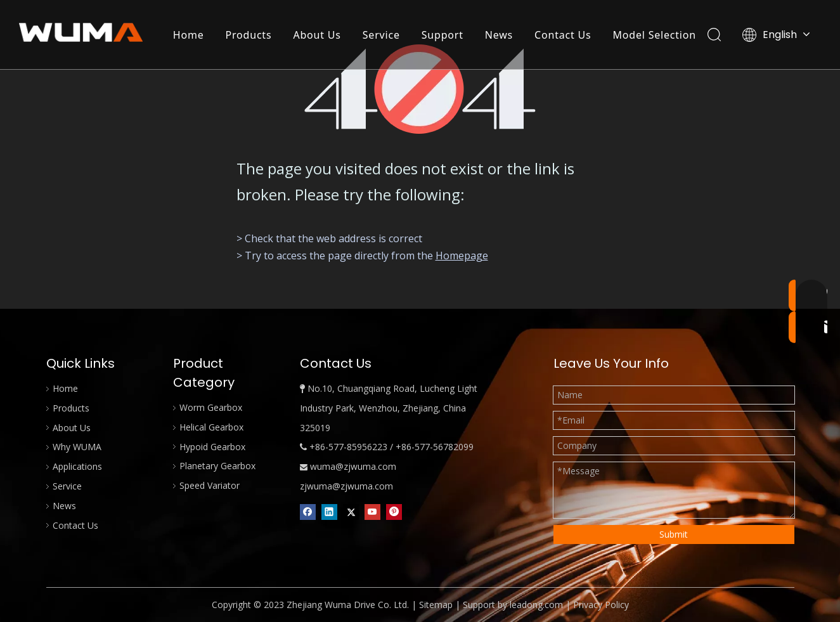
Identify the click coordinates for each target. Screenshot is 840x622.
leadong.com (536, 605)
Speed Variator (210, 485)
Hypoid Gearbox (212, 447)
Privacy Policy (601, 605)
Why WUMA (77, 447)
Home (189, 35)
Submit (674, 534)
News (499, 35)
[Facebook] (308, 512)
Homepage (462, 256)
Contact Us (563, 35)
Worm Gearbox (211, 407)
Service (381, 35)
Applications (77, 466)
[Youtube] (372, 512)
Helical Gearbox (211, 427)
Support (443, 35)
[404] (420, 89)
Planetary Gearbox (217, 466)
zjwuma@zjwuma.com (346, 486)
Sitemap (436, 605)
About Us (317, 35)
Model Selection (655, 35)
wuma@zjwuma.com (353, 466)
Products (249, 35)
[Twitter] (351, 512)
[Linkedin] (329, 512)
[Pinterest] (394, 512)
